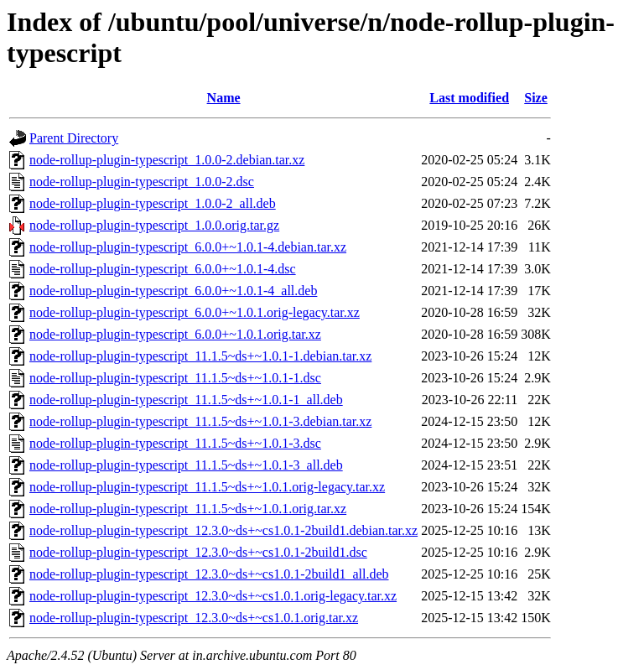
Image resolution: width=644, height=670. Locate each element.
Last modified (469, 98)
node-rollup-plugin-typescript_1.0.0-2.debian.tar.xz (167, 160)
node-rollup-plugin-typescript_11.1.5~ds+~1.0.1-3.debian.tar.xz (200, 421)
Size (536, 98)
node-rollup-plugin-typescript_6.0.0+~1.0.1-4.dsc (163, 269)
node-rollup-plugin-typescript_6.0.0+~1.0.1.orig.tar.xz (175, 334)
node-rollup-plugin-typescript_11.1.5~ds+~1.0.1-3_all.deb (186, 465)
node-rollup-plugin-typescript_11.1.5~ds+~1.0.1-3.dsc (175, 443)
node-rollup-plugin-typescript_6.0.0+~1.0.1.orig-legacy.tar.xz (195, 312)
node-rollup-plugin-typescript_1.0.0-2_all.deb (153, 203)
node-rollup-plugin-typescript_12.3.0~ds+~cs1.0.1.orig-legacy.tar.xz (213, 596)
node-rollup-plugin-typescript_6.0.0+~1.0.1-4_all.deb (173, 291)
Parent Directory (74, 138)
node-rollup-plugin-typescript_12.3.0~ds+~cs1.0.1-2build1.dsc (198, 552)
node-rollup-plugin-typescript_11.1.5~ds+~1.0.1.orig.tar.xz (188, 509)
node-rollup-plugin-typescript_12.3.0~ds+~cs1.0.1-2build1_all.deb (209, 574)
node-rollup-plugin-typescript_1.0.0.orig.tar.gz (154, 225)
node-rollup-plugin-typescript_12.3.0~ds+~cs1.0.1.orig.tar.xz (194, 618)
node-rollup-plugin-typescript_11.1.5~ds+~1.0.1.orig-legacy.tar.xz (207, 487)
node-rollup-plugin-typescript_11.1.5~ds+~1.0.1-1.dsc (175, 378)
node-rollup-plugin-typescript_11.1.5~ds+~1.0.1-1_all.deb (186, 400)
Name (224, 98)
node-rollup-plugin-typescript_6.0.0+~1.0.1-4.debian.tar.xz (188, 247)
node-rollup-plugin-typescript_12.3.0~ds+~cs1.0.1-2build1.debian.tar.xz (223, 530)
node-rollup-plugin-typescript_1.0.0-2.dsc (142, 182)
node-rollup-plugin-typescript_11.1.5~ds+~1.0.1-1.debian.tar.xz (200, 356)
